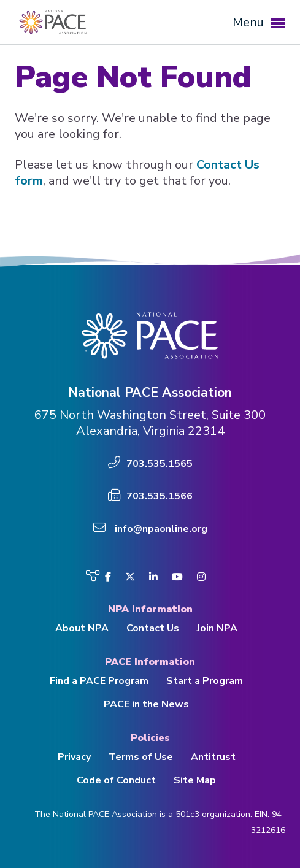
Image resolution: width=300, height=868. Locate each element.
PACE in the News (146, 704)
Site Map (195, 780)
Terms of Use (141, 757)
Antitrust (213, 757)
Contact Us (153, 628)
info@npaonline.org (161, 529)
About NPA (82, 628)
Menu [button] (259, 22)
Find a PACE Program (99, 681)
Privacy (74, 757)
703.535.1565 (160, 464)
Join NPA (217, 628)
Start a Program (205, 681)
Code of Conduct (116, 780)
